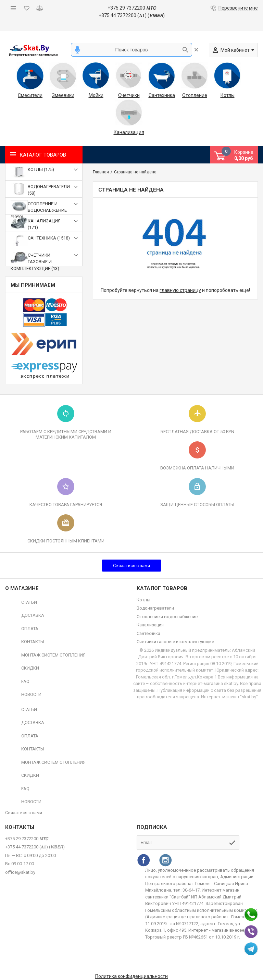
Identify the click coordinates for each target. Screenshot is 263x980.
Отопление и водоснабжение (167, 617)
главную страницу (180, 290)
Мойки (96, 95)
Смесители (30, 95)
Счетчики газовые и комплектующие (175, 642)
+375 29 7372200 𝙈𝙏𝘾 (132, 8)
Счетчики (129, 95)
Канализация (129, 132)
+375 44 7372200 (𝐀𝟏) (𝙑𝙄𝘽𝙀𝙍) (132, 15)
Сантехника (162, 95)
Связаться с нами (131, 566)
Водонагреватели (155, 608)
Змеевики (63, 95)
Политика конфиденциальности (131, 976)
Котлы (228, 95)
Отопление (195, 95)
